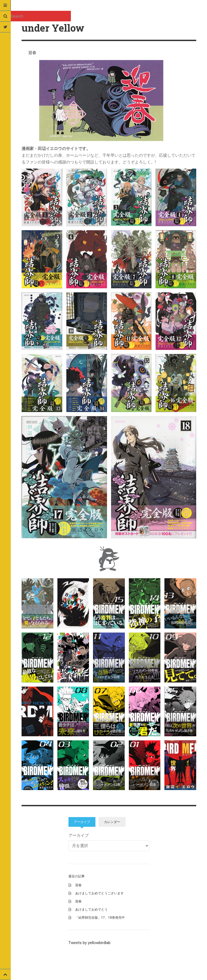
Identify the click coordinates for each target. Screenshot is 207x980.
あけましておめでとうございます (99, 893)
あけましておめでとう (91, 909)
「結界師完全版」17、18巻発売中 (100, 918)
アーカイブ (82, 822)
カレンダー (112, 822)
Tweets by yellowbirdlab (89, 943)
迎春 (32, 52)
